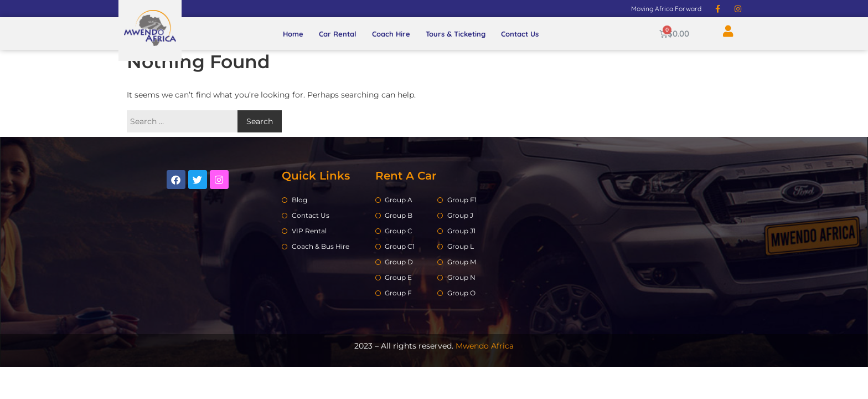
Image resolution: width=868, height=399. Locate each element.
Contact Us (520, 34)
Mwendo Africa (485, 346)
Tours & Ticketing (456, 34)
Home (293, 34)
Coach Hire (391, 34)
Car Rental (338, 34)
